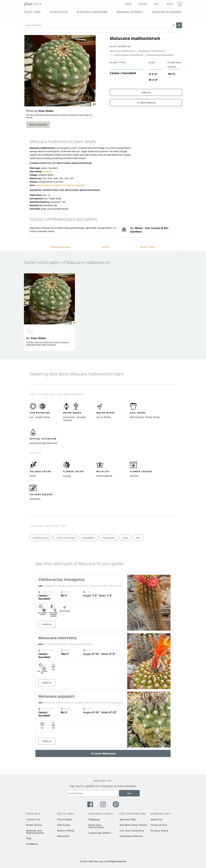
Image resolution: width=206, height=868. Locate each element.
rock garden (68, 185)
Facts (105, 247)
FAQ (29, 838)
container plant (43, 185)
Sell (157, 4)
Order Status (34, 825)
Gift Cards (64, 825)
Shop (128, 4)
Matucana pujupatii (57, 696)
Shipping (94, 819)
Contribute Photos (131, 836)
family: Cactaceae (66, 538)
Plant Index (65, 819)
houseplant (56, 185)
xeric (83, 185)
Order (143, 4)
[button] (174, 25)
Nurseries (63, 836)
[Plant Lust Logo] (33, 4)
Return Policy (66, 831)
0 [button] (180, 3)
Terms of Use (159, 825)
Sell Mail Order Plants (133, 825)
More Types (148, 247)
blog (170, 4)
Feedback (32, 844)
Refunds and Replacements (35, 832)
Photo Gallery (61, 247)
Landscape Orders (100, 833)
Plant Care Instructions (96, 826)
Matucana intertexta (58, 638)
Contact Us (33, 819)
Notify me (146, 92)
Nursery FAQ (128, 819)
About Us (157, 819)
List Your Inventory (132, 831)
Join (129, 793)
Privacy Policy (160, 831)
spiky (77, 185)
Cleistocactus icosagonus (62, 579)
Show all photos (38, 125)
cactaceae (47, 171)
